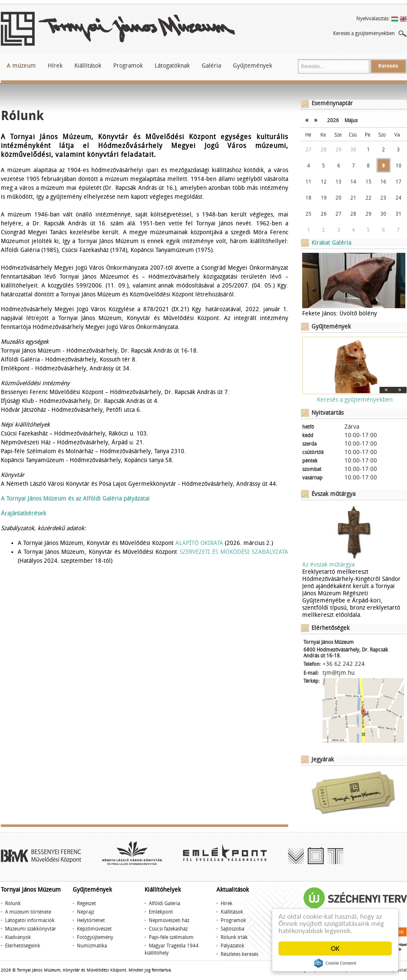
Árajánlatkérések (23, 513)
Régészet (86, 903)
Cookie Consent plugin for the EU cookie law (335, 963)
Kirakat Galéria (331, 243)
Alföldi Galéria (164, 903)
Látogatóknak (172, 66)
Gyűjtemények (253, 66)
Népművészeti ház (169, 920)
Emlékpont (161, 912)
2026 (333, 120)
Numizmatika (92, 946)
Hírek (55, 66)
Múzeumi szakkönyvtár (31, 929)
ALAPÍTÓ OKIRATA (199, 543)
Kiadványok (18, 937)
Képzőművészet (94, 929)
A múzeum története (28, 912)
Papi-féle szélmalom (171, 937)
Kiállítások (88, 66)
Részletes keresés (239, 954)
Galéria (211, 66)
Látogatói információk (30, 920)
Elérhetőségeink (23, 946)
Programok (128, 66)
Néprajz (86, 912)
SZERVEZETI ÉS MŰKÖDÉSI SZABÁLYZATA (234, 552)
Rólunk (13, 903)
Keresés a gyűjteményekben (364, 33)
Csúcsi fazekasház (168, 929)
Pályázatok (232, 946)
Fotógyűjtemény (95, 937)
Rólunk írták (234, 937)
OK (335, 949)
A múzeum (21, 66)
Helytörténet (91, 920)
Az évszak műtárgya (328, 565)
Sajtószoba (232, 929)
